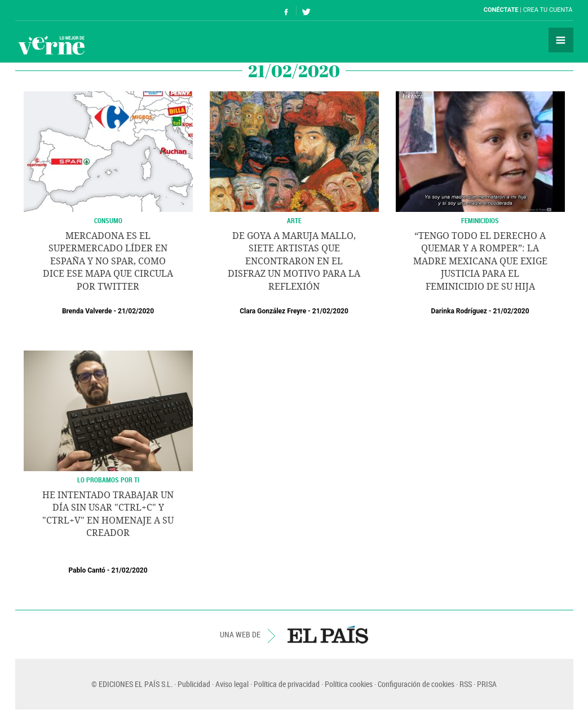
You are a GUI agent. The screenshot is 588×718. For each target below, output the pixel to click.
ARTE (294, 220)
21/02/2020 (136, 311)
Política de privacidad (287, 684)
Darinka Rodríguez (459, 311)
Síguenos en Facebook (286, 10)
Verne (51, 45)
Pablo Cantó (87, 570)
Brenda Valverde (87, 311)
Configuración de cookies (416, 684)
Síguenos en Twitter (306, 10)
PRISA (487, 684)
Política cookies (349, 684)
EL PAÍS (328, 635)
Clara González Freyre (273, 311)
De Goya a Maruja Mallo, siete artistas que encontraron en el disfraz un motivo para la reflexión (294, 261)
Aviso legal (232, 684)
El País (50, 10)
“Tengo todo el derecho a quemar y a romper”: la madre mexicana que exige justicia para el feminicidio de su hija (480, 261)
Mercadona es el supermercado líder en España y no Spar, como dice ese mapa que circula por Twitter (108, 261)
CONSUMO (108, 220)
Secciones (561, 40)
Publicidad (194, 684)
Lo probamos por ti (108, 480)
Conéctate (501, 10)
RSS (466, 684)
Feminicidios (480, 220)
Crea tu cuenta (548, 10)
